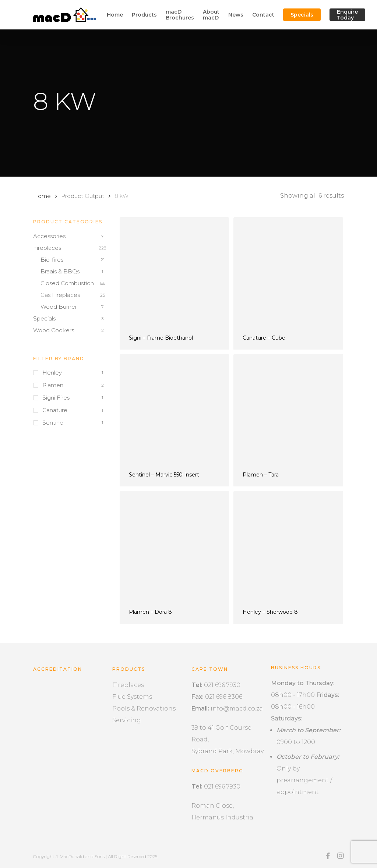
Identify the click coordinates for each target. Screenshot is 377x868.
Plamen (53, 385)
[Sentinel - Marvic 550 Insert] (174, 409)
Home (42, 196)
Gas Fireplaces (60, 295)
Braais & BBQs (60, 271)
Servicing (127, 720)
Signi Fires (56, 398)
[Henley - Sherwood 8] (288, 545)
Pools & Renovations (144, 708)
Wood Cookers (54, 330)
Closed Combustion (67, 283)
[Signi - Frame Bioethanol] (174, 272)
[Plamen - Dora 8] (174, 545)
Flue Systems (132, 697)
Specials (44, 318)
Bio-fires (52, 260)
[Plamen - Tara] (288, 409)
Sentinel (53, 423)
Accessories (49, 236)
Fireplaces (47, 248)
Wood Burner (59, 307)
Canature (55, 410)
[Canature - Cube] (288, 272)
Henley (52, 373)
